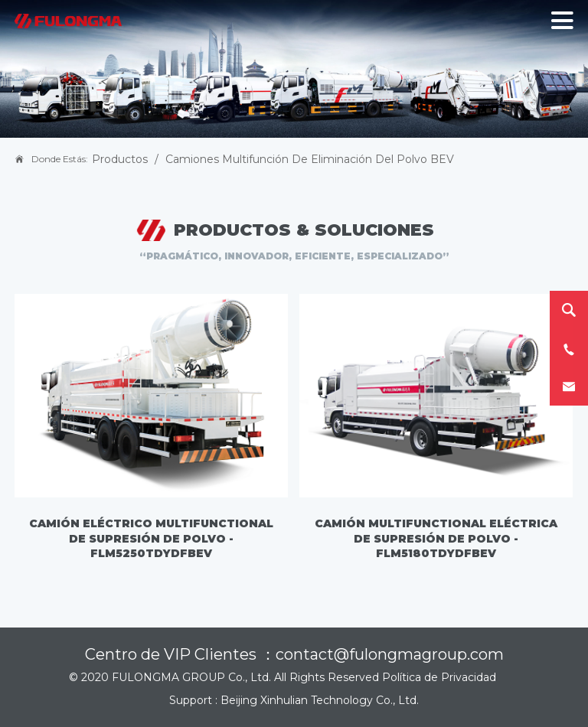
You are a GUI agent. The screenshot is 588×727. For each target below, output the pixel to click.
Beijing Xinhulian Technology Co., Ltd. (320, 700)
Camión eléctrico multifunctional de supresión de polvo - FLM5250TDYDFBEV (151, 538)
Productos (120, 159)
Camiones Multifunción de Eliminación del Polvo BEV (310, 159)
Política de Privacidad (439, 677)
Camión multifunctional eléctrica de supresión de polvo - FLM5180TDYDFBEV (436, 538)
